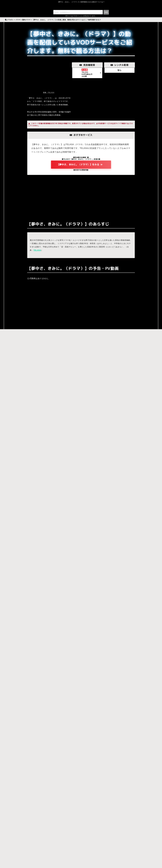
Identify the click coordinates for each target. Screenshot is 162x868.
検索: (8, 18)
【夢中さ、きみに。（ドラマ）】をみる (19, 315)
